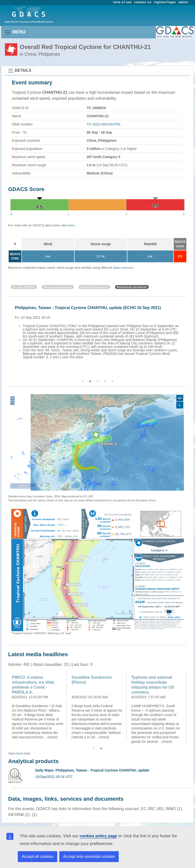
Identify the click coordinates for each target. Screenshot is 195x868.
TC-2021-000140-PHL (104, 124)
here (71, 225)
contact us (143, 2)
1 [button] (83, 381)
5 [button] (112, 381)
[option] (99, 332)
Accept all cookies (38, 856)
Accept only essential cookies (89, 856)
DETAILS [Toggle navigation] (19, 71)
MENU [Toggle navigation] (15, 32)
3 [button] (97, 381)
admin (183, 2)
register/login (165, 2)
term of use (123, 2)
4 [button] (105, 381)
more (19, 753)
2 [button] (90, 381)
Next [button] (188, 338)
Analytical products (132, 287)
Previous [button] (7, 338)
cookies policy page (98, 836)
